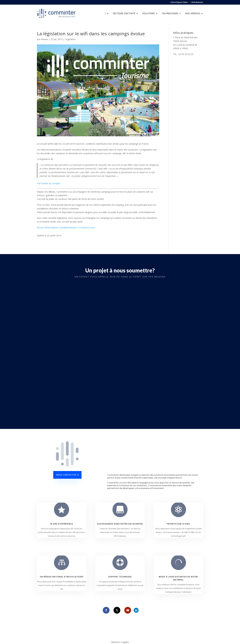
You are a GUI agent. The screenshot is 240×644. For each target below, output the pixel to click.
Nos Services (193, 14)
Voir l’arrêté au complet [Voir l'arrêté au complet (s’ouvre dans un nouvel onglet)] (48, 183)
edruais (44, 39)
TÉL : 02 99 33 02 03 (183, 54)
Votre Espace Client (179, 2)
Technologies (170, 14)
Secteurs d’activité (124, 14)
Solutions (148, 14)
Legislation (70, 39)
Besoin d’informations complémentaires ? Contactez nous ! (66, 227)
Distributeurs (197, 2)
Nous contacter (66, 475)
